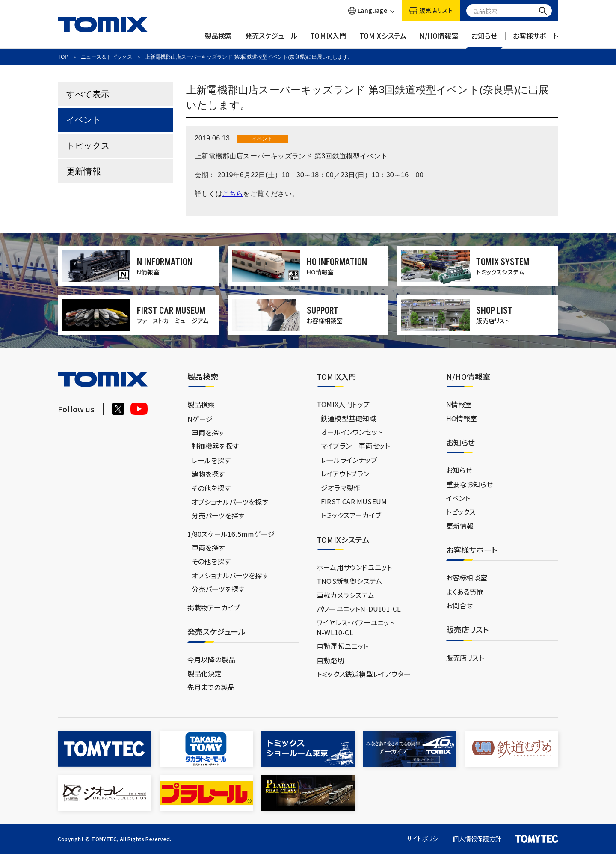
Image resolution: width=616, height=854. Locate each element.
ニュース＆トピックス (107, 57)
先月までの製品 (211, 687)
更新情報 (84, 171)
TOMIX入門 (328, 40)
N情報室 (459, 404)
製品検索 (218, 40)
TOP (63, 57)
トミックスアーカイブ (351, 515)
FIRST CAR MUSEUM (354, 501)
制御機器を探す (215, 446)
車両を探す (208, 432)
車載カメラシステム (345, 595)
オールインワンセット (352, 432)
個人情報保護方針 (477, 839)
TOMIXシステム (383, 40)
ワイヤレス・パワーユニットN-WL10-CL (356, 627)
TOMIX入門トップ (343, 404)
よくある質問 (465, 592)
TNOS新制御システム (349, 581)
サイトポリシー (425, 839)
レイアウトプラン (345, 473)
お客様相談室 (467, 577)
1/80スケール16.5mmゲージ (231, 534)
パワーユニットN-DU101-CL (359, 609)
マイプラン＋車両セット (355, 446)
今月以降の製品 (211, 659)
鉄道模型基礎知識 (349, 418)
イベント (84, 120)
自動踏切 (330, 660)
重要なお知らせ (469, 484)
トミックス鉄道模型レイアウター (364, 674)
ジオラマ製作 (341, 488)
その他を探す (211, 488)
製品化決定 (205, 673)
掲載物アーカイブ (214, 607)
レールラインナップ (349, 460)
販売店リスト (465, 658)
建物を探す (208, 474)
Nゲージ (200, 419)
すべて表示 (88, 94)
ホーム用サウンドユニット (354, 567)
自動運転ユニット (343, 646)
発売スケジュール (271, 40)
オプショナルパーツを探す (230, 502)
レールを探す (211, 460)
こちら (233, 194)
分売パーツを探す (218, 515)
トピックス (88, 146)
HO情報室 (462, 418)
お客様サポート (536, 40)
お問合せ (460, 605)
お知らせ (484, 40)
